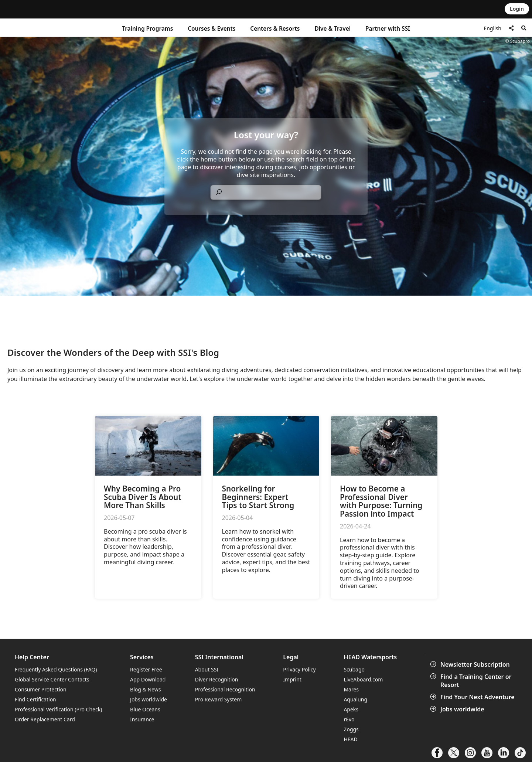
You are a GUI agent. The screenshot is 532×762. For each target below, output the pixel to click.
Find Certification (35, 699)
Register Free (146, 669)
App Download (148, 679)
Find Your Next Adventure (473, 697)
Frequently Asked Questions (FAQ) (56, 669)
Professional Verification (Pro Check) (58, 709)
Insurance (142, 719)
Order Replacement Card (45, 719)
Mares (351, 689)
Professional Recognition (225, 689)
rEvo (349, 719)
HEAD (350, 739)
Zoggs (351, 729)
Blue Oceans (145, 709)
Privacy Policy (299, 669)
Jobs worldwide (458, 709)
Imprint (292, 679)
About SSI (207, 669)
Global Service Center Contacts (52, 679)
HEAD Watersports (370, 657)
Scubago (354, 669)
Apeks (351, 709)
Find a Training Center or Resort (472, 681)
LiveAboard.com (363, 679)
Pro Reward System (219, 699)
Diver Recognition (217, 679)
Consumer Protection (41, 689)
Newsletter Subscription (471, 664)
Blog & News (145, 689)
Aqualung (355, 699)
